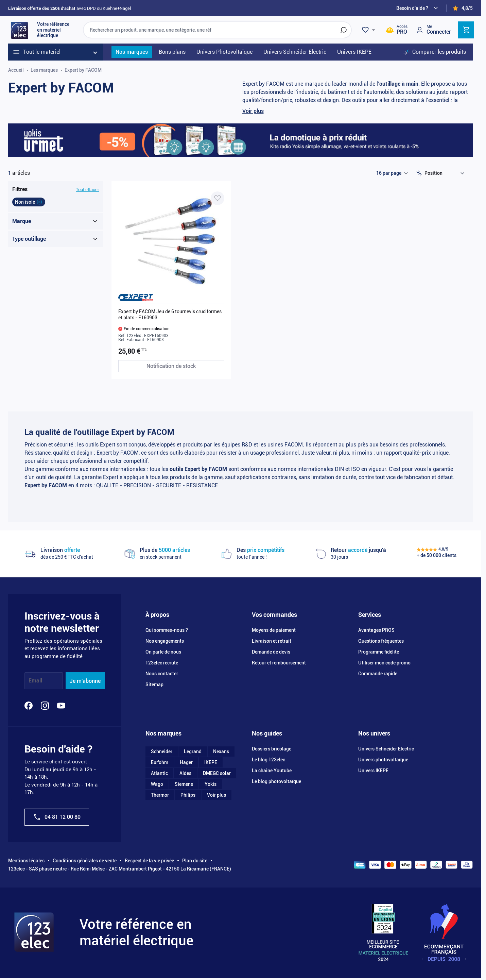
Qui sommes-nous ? (167, 630)
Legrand (193, 751)
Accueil (16, 70)
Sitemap (154, 685)
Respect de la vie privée (149, 861)
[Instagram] (45, 706)
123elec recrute (162, 663)
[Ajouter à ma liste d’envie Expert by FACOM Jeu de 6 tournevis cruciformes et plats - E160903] (218, 198)
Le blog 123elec (268, 760)
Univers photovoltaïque (383, 760)
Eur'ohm (160, 762)
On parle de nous (163, 652)
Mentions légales (26, 861)
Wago (157, 784)
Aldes (185, 773)
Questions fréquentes (381, 641)
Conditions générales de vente (85, 861)
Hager (186, 762)
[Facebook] (29, 706)
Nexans (221, 751)
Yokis (211, 784)
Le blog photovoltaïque (276, 781)
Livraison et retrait (272, 641)
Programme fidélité (379, 652)
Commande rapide (378, 674)
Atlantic (159, 773)
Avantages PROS (376, 630)
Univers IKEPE (373, 771)
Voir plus (253, 111)
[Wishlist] (369, 30)
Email (35, 681)
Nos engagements (165, 641)
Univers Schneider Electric (386, 749)
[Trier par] (446, 173)
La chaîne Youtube (272, 771)
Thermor (160, 795)
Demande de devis (271, 652)
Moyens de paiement (274, 630)
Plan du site (195, 861)
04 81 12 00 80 (57, 817)
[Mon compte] (433, 30)
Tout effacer (88, 190)
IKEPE (211, 762)
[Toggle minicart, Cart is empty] (466, 30)
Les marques (44, 70)
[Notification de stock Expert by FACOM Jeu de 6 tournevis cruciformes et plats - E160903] (171, 366)
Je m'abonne (85, 681)
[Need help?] (418, 8)
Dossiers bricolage (272, 749)
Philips (188, 795)
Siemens (184, 784)
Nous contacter (162, 674)
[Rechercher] (344, 30)
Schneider (162, 751)
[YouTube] (61, 706)
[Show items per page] (392, 173)
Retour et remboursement (279, 663)
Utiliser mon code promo (384, 663)
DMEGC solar (217, 773)
